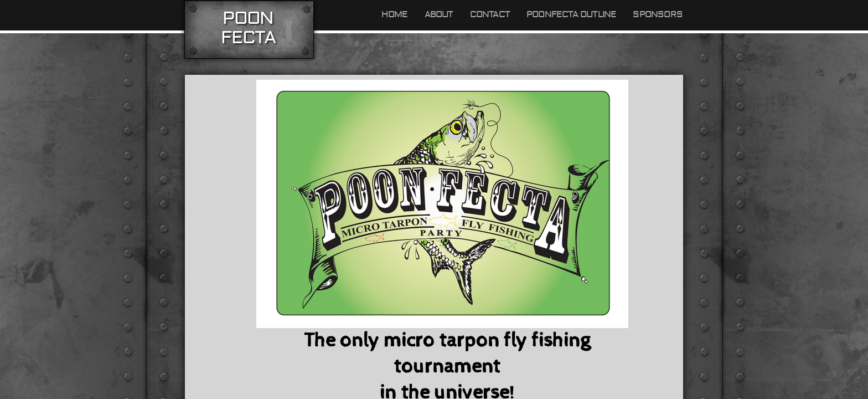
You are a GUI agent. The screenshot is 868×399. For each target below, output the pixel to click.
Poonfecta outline (571, 14)
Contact (490, 14)
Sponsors (658, 14)
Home (395, 14)
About (439, 14)
